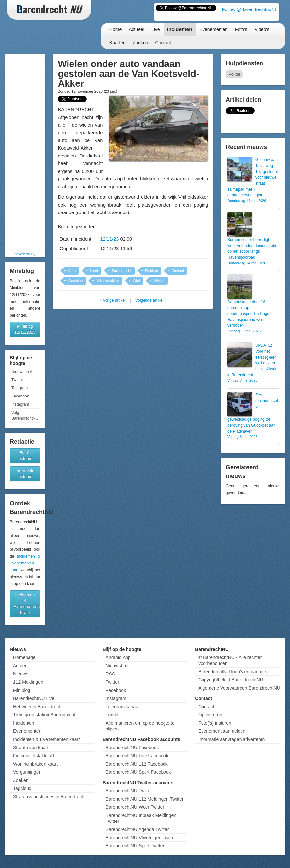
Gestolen (75, 281)
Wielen (159, 281)
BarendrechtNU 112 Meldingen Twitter (145, 799)
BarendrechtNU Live (34, 698)
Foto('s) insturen (215, 723)
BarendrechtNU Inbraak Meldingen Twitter (141, 818)
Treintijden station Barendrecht (44, 715)
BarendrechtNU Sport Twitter (135, 846)
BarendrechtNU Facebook (132, 748)
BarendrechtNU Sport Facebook (138, 772)
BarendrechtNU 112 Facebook (137, 764)
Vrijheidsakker (108, 281)
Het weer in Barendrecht (38, 707)
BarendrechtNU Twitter (129, 791)
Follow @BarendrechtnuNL (250, 9)
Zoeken (140, 43)
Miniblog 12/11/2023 (25, 329)
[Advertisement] (27, 153)
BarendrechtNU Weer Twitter (135, 807)
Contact (163, 43)
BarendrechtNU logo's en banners (233, 672)
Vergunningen (27, 772)
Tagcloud (22, 788)
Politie (234, 74)
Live (156, 29)
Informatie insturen (25, 474)
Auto (72, 271)
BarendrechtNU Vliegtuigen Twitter (141, 838)
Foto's (241, 29)
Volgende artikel (149, 300)
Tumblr (113, 715)
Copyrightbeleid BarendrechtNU (231, 680)
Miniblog (22, 690)
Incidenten (180, 29)
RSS (111, 674)
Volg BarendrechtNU (25, 416)
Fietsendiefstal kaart (34, 756)
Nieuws (21, 674)
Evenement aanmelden (222, 731)
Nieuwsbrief (22, 372)
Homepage (24, 657)
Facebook (20, 396)
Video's (262, 29)
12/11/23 (110, 239)
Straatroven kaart (31, 748)
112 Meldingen (28, 682)
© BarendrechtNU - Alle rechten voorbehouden (230, 660)
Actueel (136, 29)
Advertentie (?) (25, 254)
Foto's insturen (25, 456)
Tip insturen (210, 715)
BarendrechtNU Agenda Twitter (137, 829)
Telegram (19, 388)
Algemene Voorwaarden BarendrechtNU (239, 688)
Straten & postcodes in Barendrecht (49, 797)
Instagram (20, 404)
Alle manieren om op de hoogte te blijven (140, 726)
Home (116, 29)
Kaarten (117, 43)
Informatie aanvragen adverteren (232, 739)
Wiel (136, 281)
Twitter (17, 380)
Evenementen (214, 29)
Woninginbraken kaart (35, 764)
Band (94, 271)
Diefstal (178, 271)
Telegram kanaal (123, 707)
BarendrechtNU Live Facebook (137, 756)
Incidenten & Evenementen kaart (25, 563)
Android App (118, 657)
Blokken (152, 271)
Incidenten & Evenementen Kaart (27, 604)
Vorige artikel (114, 300)
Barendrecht (122, 271)
